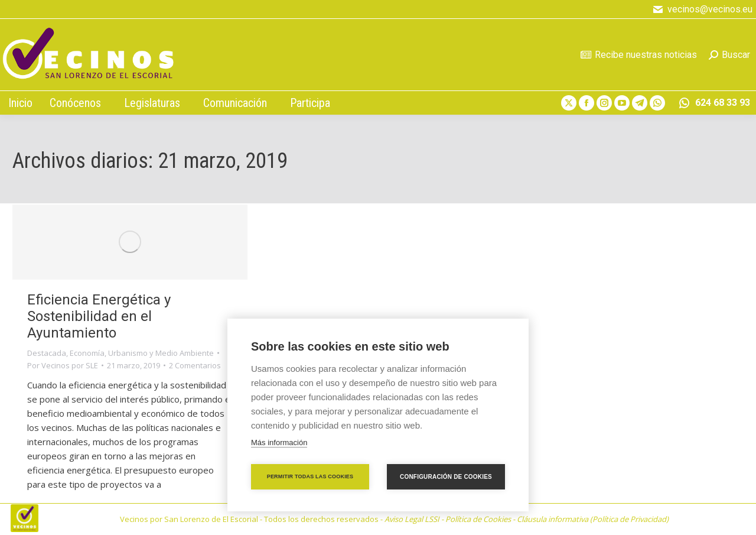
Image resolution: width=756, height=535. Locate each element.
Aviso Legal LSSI (412, 519)
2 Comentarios (195, 365)
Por (63, 365)
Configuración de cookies (446, 477)
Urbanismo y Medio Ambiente (161, 353)
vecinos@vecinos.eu (702, 9)
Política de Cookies (478, 519)
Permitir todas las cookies (310, 476)
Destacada (47, 353)
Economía (87, 353)
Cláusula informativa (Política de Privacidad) (593, 519)
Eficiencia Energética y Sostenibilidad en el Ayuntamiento (99, 316)
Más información (279, 442)
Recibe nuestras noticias (639, 55)
